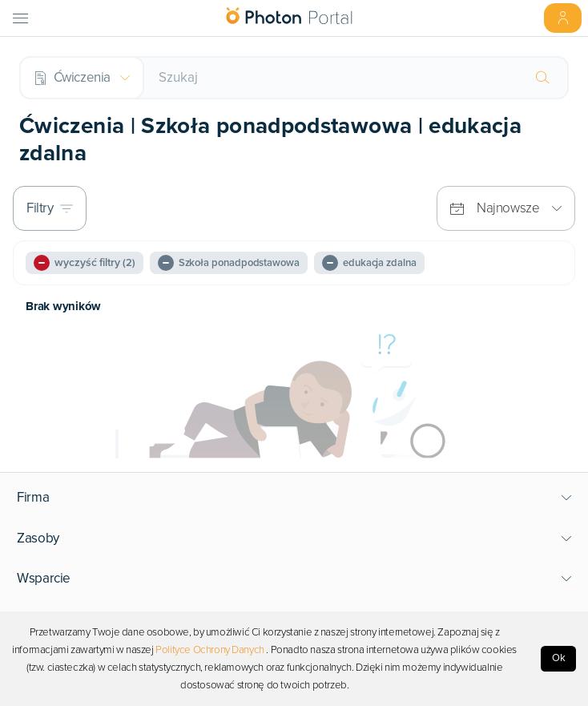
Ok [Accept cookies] (559, 658)
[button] (294, 498)
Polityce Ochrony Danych (210, 650)
